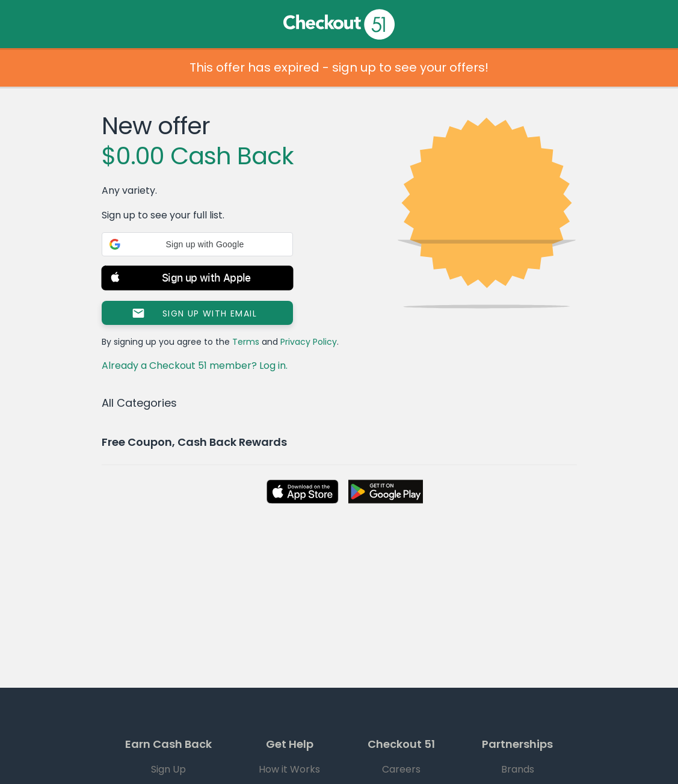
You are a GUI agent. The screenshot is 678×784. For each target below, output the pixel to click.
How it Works (289, 769)
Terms (246, 342)
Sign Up (168, 769)
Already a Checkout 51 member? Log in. (195, 366)
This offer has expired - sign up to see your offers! (339, 67)
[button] (197, 244)
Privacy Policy (309, 342)
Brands (518, 769)
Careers (401, 769)
